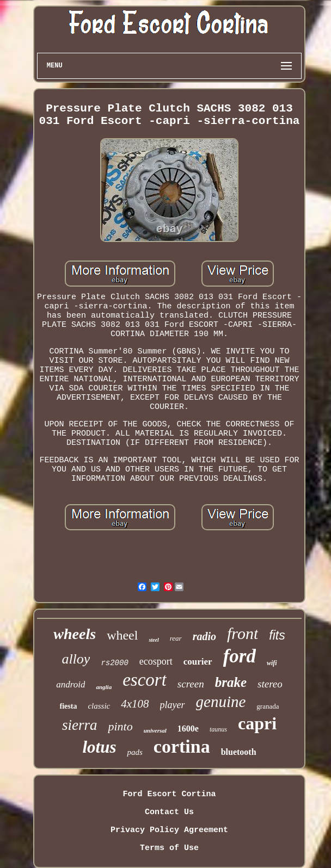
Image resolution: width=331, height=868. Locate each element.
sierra (80, 725)
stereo (270, 684)
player (173, 705)
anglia (104, 687)
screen (191, 684)
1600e (188, 728)
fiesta (69, 706)
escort (145, 680)
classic (99, 706)
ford (240, 656)
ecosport (156, 661)
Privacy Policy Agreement (169, 830)
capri (257, 723)
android (71, 684)
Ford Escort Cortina (169, 794)
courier (198, 662)
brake (231, 682)
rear (176, 638)
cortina (182, 746)
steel (154, 640)
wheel (122, 635)
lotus (99, 747)
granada (268, 706)
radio (204, 636)
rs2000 (114, 663)
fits (277, 635)
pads (134, 752)
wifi (272, 663)
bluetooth (239, 752)
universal (155, 730)
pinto (120, 726)
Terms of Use (169, 848)
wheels (75, 634)
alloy (76, 659)
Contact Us (169, 812)
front (243, 633)
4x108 (135, 704)
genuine (221, 702)
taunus (218, 729)
